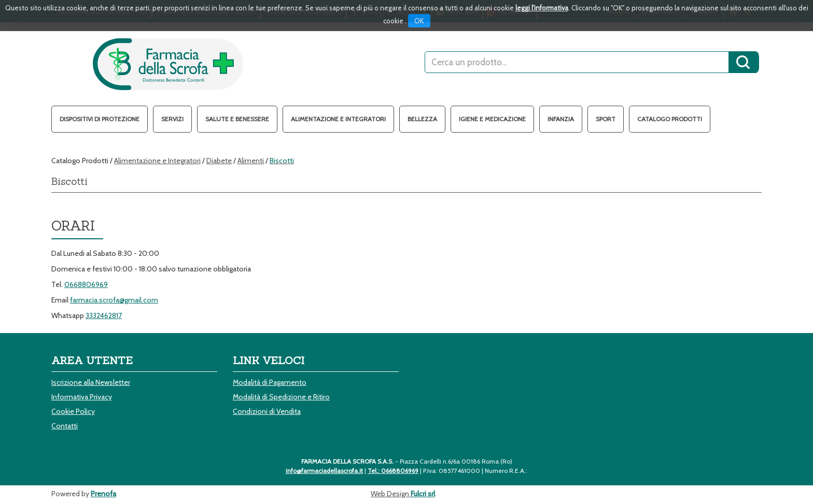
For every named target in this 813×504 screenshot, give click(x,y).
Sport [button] (606, 119)
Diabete (219, 161)
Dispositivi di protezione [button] (100, 119)
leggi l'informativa (542, 8)
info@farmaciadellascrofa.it (324, 471)
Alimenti (251, 161)
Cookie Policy (73, 411)
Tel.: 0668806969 (393, 471)
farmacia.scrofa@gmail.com (114, 300)
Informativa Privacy (82, 397)
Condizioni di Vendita (267, 411)
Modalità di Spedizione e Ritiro (281, 397)
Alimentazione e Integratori (157, 161)
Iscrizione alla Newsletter (91, 382)
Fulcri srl (423, 494)
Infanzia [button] (561, 119)
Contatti (65, 426)
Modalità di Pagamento (270, 382)
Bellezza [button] (422, 119)
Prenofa (103, 494)
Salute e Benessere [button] (237, 119)
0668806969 (86, 284)
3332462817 (104, 315)
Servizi (172, 119)
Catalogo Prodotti (670, 119)
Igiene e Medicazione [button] (492, 119)
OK (419, 21)
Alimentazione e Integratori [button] (338, 119)
